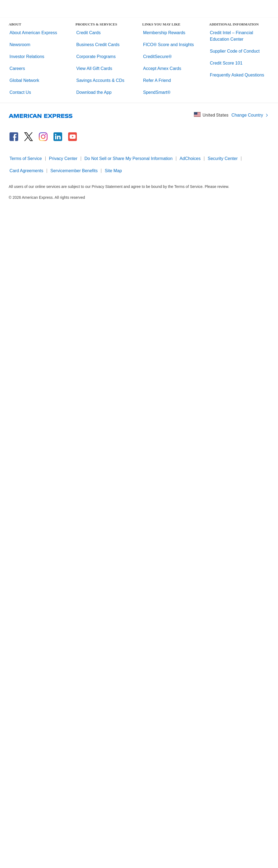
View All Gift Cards (94, 68)
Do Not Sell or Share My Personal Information (129, 158)
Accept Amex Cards (162, 68)
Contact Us (20, 92)
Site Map (113, 171)
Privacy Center (63, 158)
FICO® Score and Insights (168, 45)
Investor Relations (27, 57)
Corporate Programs (96, 57)
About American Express (33, 33)
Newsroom (20, 45)
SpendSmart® (157, 92)
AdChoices (190, 158)
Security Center (223, 158)
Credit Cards (89, 33)
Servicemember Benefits (74, 171)
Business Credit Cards (98, 45)
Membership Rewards (164, 33)
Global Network (24, 80)
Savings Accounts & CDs (100, 80)
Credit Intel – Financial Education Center (231, 36)
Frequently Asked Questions (237, 75)
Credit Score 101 (226, 63)
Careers (17, 68)
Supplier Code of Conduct (235, 51)
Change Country (250, 115)
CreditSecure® (157, 57)
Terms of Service (26, 158)
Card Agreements (26, 171)
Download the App (94, 92)
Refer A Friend (157, 80)
